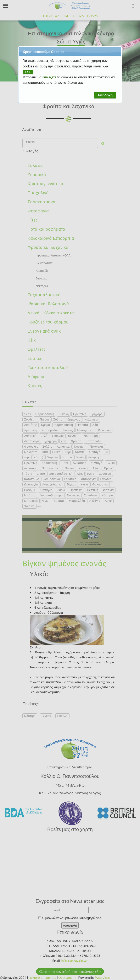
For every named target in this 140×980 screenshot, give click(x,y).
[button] (105, 95)
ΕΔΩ (28, 72)
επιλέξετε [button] (50, 77)
